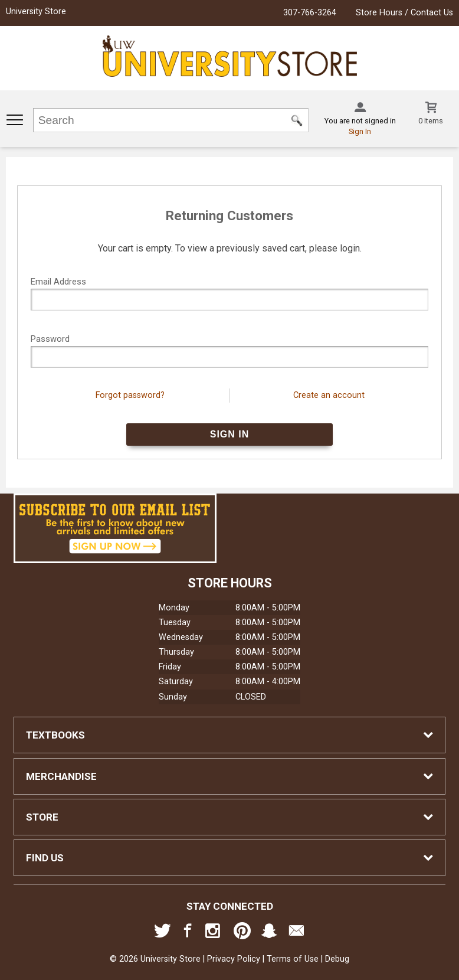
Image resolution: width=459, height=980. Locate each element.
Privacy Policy (234, 959)
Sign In (360, 131)
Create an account (329, 395)
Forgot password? (130, 395)
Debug (337, 959)
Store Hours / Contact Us (404, 13)
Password (50, 339)
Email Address (58, 282)
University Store (36, 12)
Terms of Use (293, 959)
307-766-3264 (310, 13)
